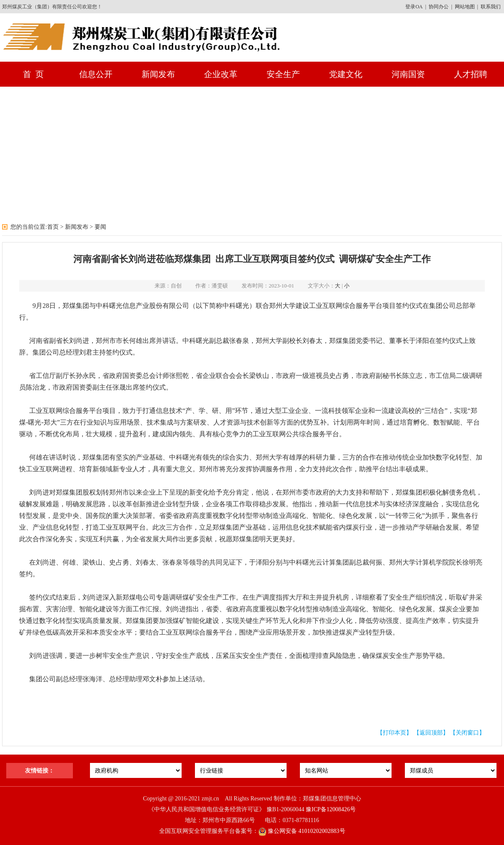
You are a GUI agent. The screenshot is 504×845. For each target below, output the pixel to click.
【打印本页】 (394, 733)
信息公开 (96, 74)
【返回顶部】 (431, 733)
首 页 (33, 74)
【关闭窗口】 (467, 733)
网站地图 (465, 7)
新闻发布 (158, 74)
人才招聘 (471, 74)
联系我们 (491, 7)
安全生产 (283, 74)
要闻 (100, 227)
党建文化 (346, 74)
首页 (53, 227)
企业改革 (221, 74)
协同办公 (439, 7)
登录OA (414, 7)
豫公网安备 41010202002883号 (302, 831)
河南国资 (408, 74)
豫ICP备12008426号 (331, 809)
